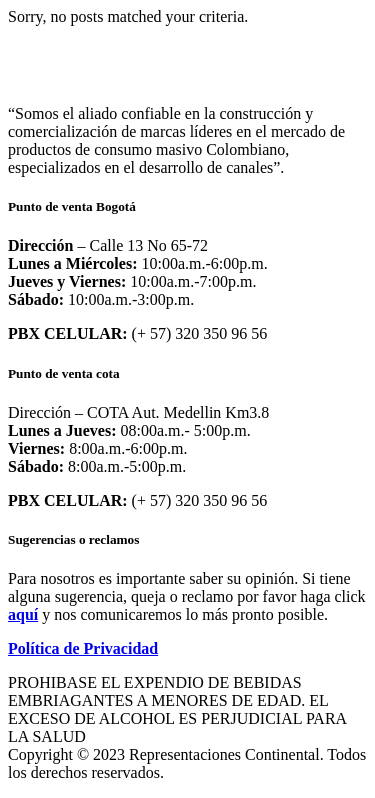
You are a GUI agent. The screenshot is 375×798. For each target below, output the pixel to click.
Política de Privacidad (83, 648)
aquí (23, 614)
